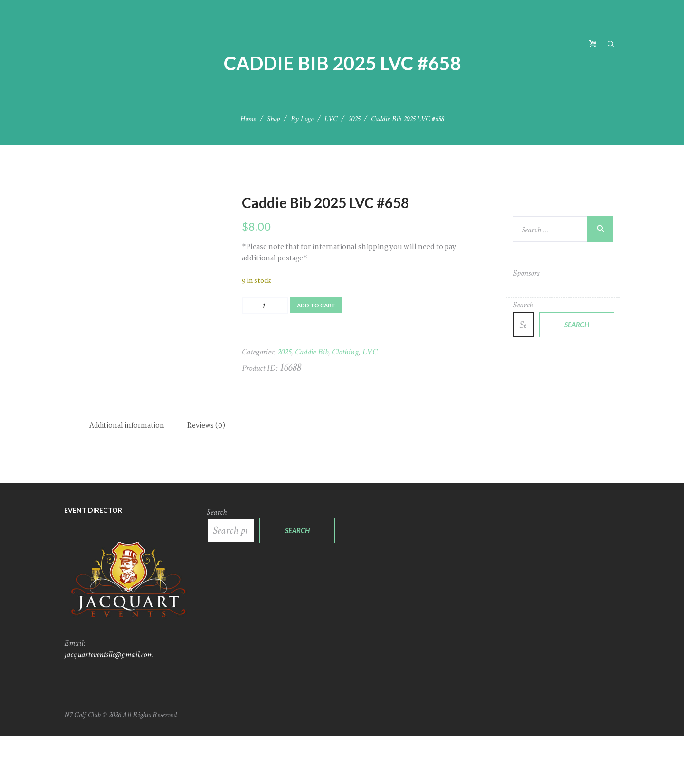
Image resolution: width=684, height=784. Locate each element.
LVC (331, 119)
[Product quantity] (265, 306)
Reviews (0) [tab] (209, 474)
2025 (354, 119)
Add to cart (318, 305)
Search (523, 305)
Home (248, 119)
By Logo (302, 119)
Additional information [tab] (128, 474)
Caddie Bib (312, 353)
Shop (273, 119)
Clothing (345, 353)
